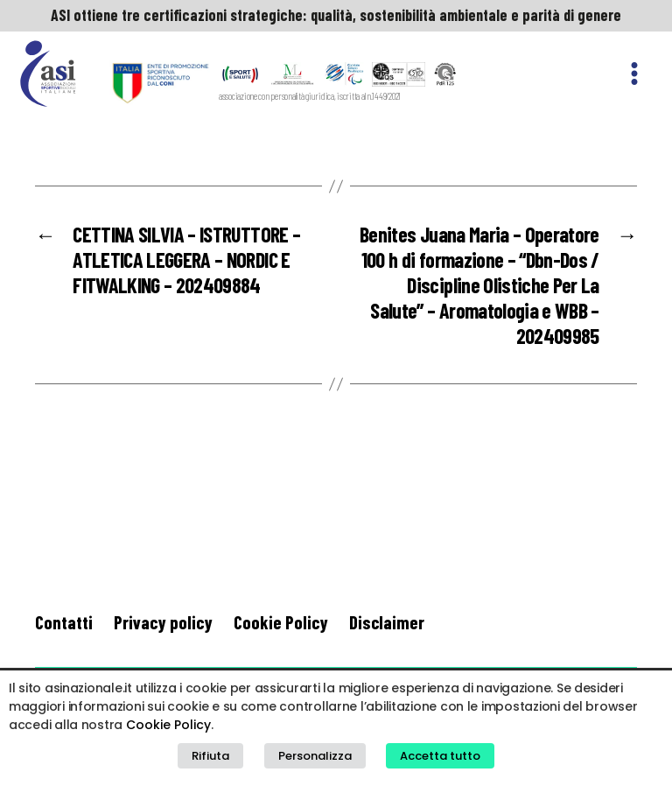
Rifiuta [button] (210, 756)
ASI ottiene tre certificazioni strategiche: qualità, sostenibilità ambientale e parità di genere (336, 15)
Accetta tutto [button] (440, 756)
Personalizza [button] (315, 756)
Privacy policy (163, 622)
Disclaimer (387, 622)
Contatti (64, 622)
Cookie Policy (281, 622)
